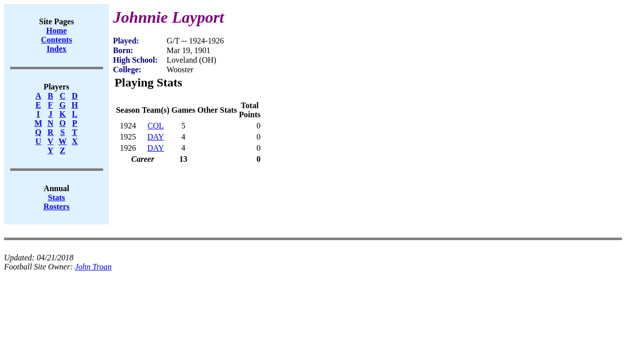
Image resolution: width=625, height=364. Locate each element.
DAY (155, 137)
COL (156, 126)
